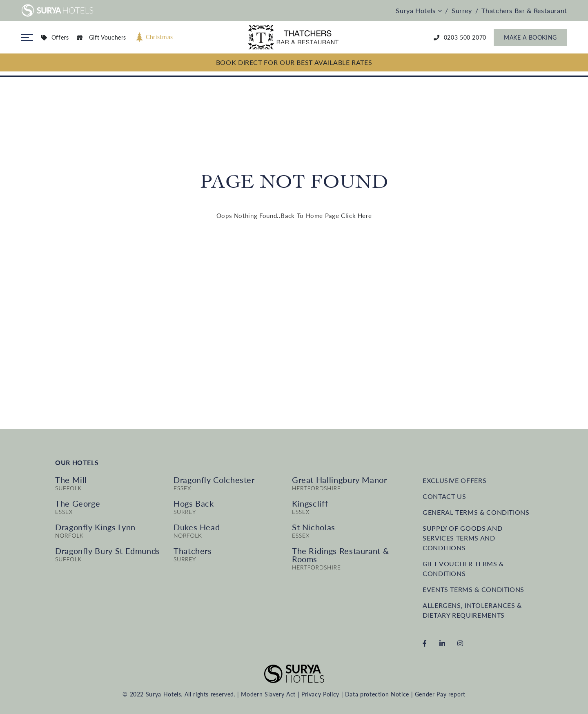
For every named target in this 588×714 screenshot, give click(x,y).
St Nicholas (314, 527)
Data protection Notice (377, 694)
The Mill (71, 480)
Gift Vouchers (101, 37)
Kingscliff (310, 503)
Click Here (356, 216)
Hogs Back (194, 503)
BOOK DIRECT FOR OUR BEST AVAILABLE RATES (294, 62)
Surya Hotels (419, 11)
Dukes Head (197, 527)
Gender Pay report (440, 694)
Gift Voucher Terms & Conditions (463, 568)
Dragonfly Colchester (214, 480)
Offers (55, 37)
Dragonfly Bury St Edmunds (108, 551)
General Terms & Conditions (476, 512)
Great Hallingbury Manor (340, 480)
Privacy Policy (320, 694)
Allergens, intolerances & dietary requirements (472, 610)
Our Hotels (77, 462)
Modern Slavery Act (268, 694)
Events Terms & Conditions (473, 589)
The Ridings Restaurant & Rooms (340, 555)
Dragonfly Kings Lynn (95, 527)
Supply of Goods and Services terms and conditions (462, 538)
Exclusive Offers (454, 480)
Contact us (444, 496)
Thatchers (193, 551)
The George (78, 503)
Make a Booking (530, 37)
